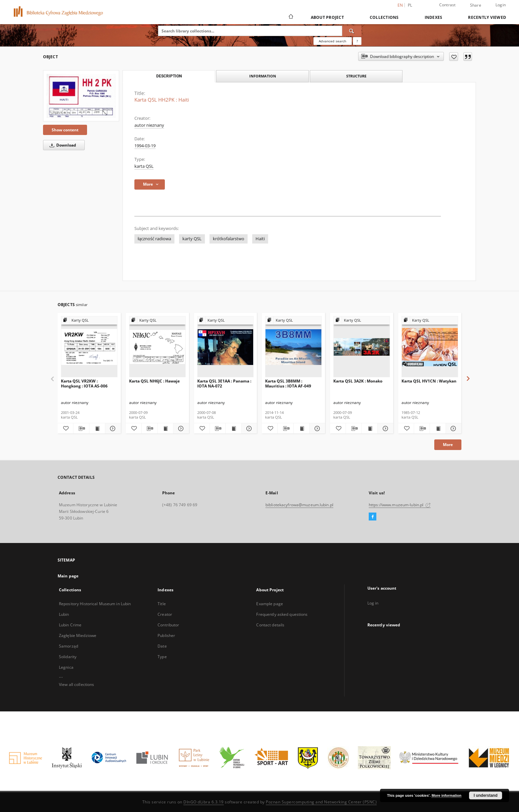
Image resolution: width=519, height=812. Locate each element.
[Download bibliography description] (81, 429)
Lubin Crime (70, 625)
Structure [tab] (356, 76)
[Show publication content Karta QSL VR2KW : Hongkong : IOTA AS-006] (97, 429)
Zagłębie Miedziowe (78, 635)
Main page (68, 576)
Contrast (448, 5)
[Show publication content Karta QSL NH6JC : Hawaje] (165, 429)
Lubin (64, 614)
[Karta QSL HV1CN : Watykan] (430, 347)
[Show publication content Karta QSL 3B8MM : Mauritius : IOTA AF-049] (301, 429)
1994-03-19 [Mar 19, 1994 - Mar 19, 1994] (145, 146)
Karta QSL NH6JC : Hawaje (154, 381)
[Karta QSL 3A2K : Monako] (362, 347)
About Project (327, 17)
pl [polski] (410, 5)
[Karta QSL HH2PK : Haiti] (81, 96)
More (448, 445)
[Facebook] (373, 517)
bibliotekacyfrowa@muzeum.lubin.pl (299, 505)
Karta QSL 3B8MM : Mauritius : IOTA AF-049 (288, 383)
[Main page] (290, 17)
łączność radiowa (154, 239)
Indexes (434, 17)
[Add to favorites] (454, 57)
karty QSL (192, 239)
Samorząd (69, 646)
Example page (269, 604)
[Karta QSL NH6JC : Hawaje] (157, 347)
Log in (373, 603)
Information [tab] (263, 76)
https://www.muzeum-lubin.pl (400, 505)
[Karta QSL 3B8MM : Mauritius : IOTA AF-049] (293, 347)
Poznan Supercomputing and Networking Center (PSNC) (321, 802)
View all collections (76, 684)
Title (162, 604)
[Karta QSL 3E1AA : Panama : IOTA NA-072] (226, 347)
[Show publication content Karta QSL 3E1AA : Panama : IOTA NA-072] (234, 429)
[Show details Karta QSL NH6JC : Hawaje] (180, 429)
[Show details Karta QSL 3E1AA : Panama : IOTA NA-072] (248, 429)
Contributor (168, 625)
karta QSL (144, 166)
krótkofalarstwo (229, 239)
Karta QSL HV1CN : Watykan (429, 381)
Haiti (260, 239)
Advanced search (332, 41)
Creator (165, 614)
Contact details (270, 625)
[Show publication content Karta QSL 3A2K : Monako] (370, 429)
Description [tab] (169, 76)
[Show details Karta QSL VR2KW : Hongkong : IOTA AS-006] (112, 429)
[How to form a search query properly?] (357, 41)
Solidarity (68, 657)
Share (476, 5)
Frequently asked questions (282, 614)
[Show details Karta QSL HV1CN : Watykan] (453, 429)
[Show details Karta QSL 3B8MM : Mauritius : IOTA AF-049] (316, 429)
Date (162, 646)
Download (62, 145)
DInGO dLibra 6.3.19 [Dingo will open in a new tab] (204, 802)
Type (162, 657)
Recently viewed (487, 17)
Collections (384, 17)
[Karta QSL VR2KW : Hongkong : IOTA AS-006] (89, 347)
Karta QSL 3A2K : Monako (358, 381)
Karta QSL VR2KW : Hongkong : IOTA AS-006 (84, 383)
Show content (65, 130)
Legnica (66, 667)
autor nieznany (149, 125)
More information (447, 795)
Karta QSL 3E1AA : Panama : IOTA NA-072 (224, 383)
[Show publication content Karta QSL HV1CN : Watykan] (438, 429)
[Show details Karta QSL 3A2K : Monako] (384, 429)
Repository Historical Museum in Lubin (95, 604)
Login (501, 5)
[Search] (352, 31)
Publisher (166, 635)
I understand (486, 795)
